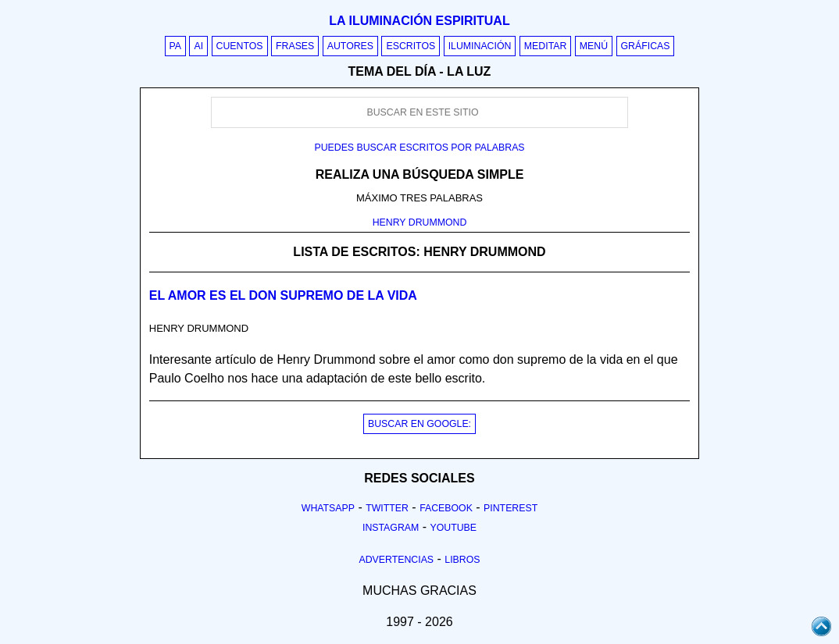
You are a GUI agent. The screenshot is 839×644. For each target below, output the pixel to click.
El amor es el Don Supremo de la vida (283, 295)
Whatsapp (328, 508)
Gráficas (646, 46)
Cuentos (240, 46)
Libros (462, 560)
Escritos (411, 46)
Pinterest (511, 508)
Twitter (387, 508)
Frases (295, 46)
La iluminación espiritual (419, 21)
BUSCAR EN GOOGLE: (419, 424)
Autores (350, 46)
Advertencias (397, 560)
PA (176, 46)
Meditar (546, 46)
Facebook (446, 508)
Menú (594, 46)
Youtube (453, 528)
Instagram (391, 528)
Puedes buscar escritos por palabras (419, 148)
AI (198, 46)
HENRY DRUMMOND (420, 222)
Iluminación (480, 46)
